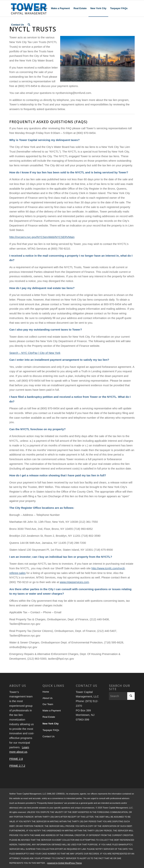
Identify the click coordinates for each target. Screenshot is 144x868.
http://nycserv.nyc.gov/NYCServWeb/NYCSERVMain (42, 237)
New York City (50, 724)
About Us (47, 698)
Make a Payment (52, 711)
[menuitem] (15, 8)
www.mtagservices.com (74, 582)
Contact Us (48, 736)
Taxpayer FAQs (51, 730)
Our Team (48, 704)
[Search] (29, 25)
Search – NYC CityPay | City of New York (35, 353)
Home (46, 692)
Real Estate (49, 717)
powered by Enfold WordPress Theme (65, 863)
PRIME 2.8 (16, 759)
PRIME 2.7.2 (17, 766)
